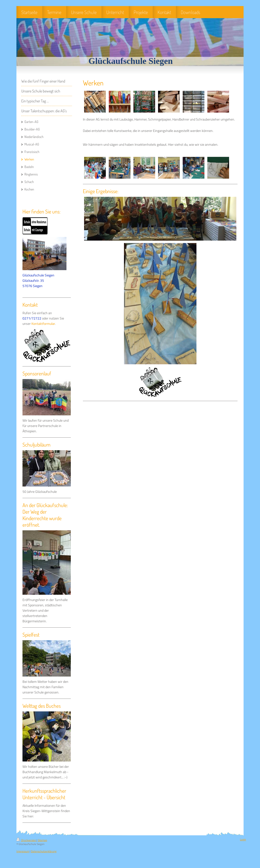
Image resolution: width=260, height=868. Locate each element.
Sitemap (42, 840)
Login (243, 839)
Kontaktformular (43, 324)
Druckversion (26, 840)
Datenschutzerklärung (44, 851)
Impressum (23, 851)
